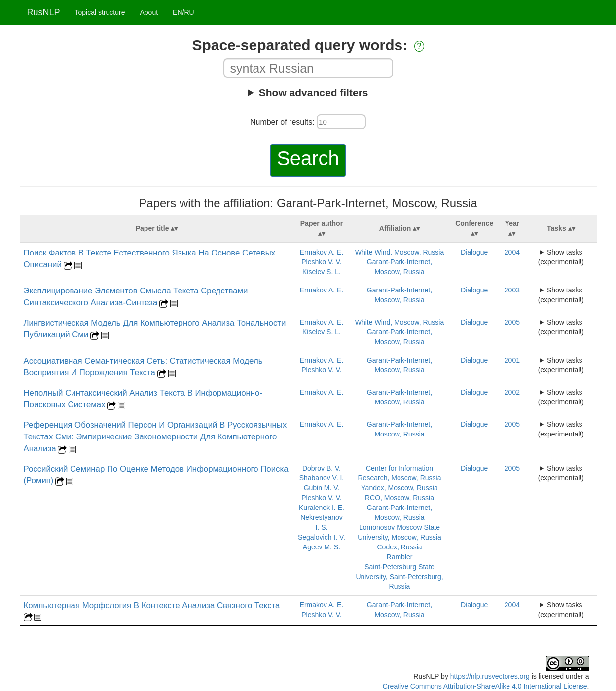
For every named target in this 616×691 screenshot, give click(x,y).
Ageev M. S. (322, 547)
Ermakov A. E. (322, 252)
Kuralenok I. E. (322, 508)
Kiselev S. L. (322, 272)
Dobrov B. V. (322, 468)
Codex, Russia (399, 547)
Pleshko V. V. (321, 262)
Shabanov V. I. (322, 478)
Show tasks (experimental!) (561, 257)
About (149, 12)
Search (308, 158)
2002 (512, 392)
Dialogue (474, 252)
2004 (512, 252)
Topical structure (100, 12)
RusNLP (44, 12)
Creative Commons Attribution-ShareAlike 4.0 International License (485, 686)
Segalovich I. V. (322, 537)
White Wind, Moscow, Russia (400, 252)
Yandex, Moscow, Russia (399, 488)
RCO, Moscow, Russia (399, 498)
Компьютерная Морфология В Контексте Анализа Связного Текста (152, 605)
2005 (512, 322)
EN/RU (183, 12)
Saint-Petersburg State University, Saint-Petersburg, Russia (399, 577)
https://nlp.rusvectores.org (490, 676)
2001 (512, 360)
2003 (512, 290)
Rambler (400, 557)
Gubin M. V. (322, 488)
